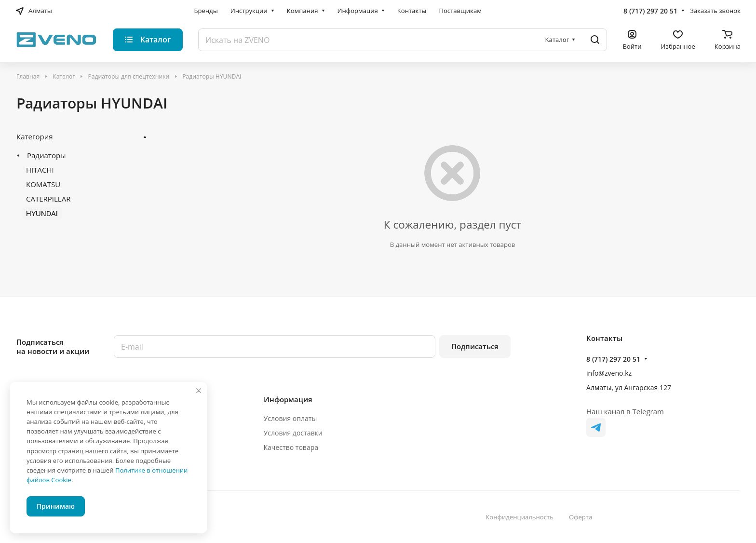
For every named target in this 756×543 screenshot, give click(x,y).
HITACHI (40, 170)
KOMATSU (43, 184)
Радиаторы (47, 155)
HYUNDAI (42, 213)
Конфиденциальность (520, 517)
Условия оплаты (290, 418)
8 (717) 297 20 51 (650, 11)
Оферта (580, 517)
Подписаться (475, 346)
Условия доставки (293, 433)
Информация (288, 399)
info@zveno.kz (609, 373)
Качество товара (291, 447)
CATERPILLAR (48, 199)
